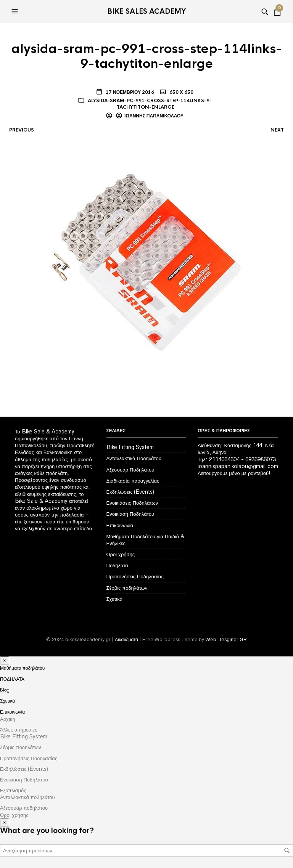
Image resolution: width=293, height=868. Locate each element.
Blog (5, 690)
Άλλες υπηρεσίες (19, 730)
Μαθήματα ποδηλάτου (22, 668)
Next (277, 130)
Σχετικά (115, 599)
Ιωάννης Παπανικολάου (154, 116)
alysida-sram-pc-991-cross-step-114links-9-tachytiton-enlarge (150, 104)
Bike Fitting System (130, 447)
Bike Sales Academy (146, 11)
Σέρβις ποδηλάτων (127, 588)
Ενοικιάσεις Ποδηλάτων (132, 503)
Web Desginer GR (226, 639)
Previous (22, 130)
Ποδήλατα (117, 565)
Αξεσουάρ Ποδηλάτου (130, 470)
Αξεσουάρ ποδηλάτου (24, 808)
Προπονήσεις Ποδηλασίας (135, 576)
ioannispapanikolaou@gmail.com (238, 466)
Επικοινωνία (120, 525)
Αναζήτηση (287, 850)
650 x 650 (181, 92)
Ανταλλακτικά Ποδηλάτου (134, 458)
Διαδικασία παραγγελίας (133, 481)
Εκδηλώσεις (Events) (130, 492)
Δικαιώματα (126, 639)
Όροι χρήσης (121, 554)
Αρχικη (8, 719)
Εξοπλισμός (13, 790)
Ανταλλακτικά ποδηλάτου (27, 797)
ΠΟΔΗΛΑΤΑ (12, 679)
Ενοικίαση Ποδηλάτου (130, 514)
